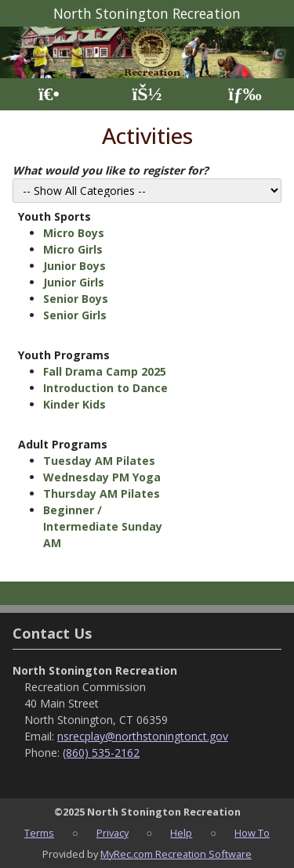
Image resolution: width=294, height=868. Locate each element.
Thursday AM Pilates (102, 493)
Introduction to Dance (105, 388)
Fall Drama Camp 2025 (105, 371)
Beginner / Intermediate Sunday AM (103, 526)
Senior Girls (75, 315)
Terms (39, 833)
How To (252, 833)
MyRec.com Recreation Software (176, 854)
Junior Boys (74, 266)
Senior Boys (76, 299)
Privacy (113, 833)
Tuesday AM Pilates (99, 461)
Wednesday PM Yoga (102, 477)
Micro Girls (73, 249)
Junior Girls (74, 282)
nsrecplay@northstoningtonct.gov (143, 736)
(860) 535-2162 (101, 753)
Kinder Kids (74, 404)
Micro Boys (74, 233)
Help (181, 833)
